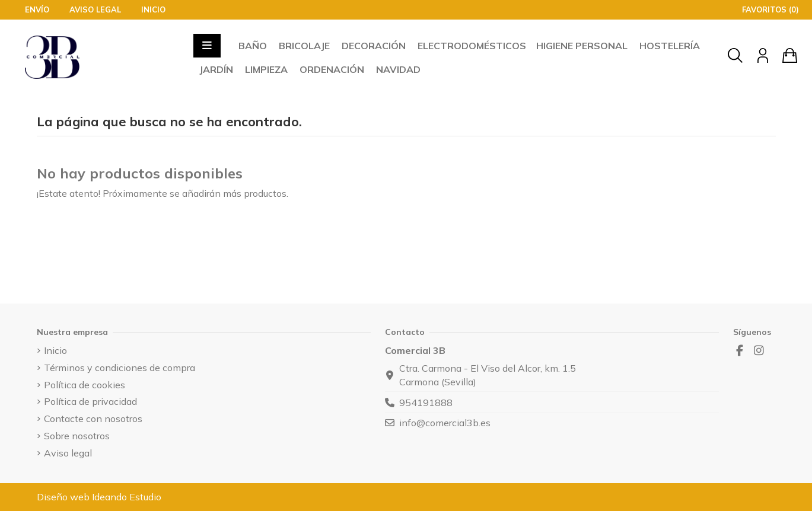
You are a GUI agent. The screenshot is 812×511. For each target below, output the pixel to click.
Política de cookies (85, 385)
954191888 (426, 403)
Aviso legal (96, 9)
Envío (38, 9)
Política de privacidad (90, 401)
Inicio (153, 9)
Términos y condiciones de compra (120, 368)
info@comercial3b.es (445, 423)
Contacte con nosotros (93, 419)
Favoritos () (765, 9)
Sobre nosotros (77, 436)
